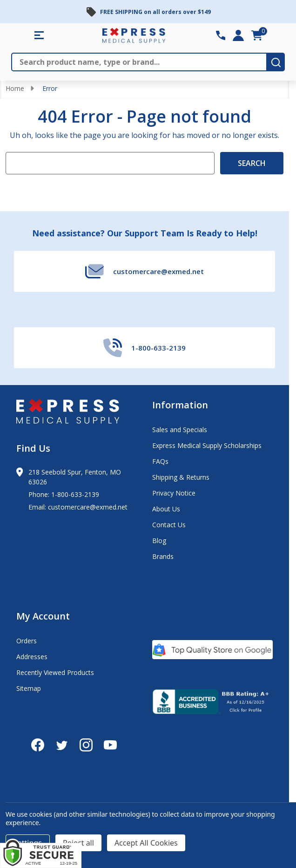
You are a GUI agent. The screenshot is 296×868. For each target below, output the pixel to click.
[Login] (238, 35)
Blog (159, 541)
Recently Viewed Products (55, 672)
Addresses (32, 657)
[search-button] (276, 62)
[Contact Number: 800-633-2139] (221, 35)
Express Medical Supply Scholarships (207, 445)
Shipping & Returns (181, 477)
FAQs (160, 461)
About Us (166, 509)
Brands (163, 556)
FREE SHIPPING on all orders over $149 (155, 12)
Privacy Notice (174, 493)
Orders (27, 641)
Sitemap (29, 688)
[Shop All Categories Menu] (39, 35)
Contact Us (169, 525)
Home (15, 88)
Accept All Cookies (146, 843)
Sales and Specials (180, 430)
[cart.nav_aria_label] (257, 35)
